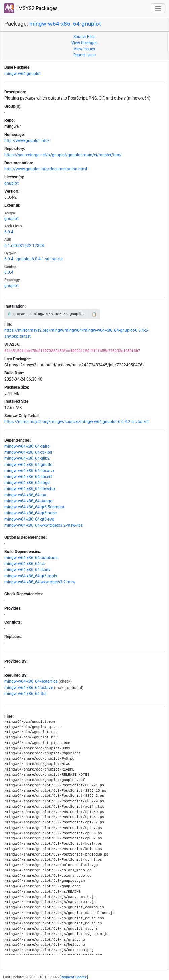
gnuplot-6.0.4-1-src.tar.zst (40, 259)
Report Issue (84, 55)
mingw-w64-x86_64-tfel (25, 694)
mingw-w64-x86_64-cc (25, 564)
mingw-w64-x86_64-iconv (27, 570)
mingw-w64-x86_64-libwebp (30, 489)
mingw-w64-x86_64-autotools (31, 558)
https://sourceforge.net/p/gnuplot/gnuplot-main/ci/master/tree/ (63, 155)
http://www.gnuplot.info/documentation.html (46, 169)
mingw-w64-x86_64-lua (25, 495)
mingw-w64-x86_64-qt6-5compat (34, 507)
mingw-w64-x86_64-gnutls (28, 465)
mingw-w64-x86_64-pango (28, 501)
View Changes (84, 43)
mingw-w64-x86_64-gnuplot (65, 24)
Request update (74, 977)
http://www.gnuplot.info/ (27, 141)
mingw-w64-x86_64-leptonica (31, 681)
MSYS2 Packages (31, 8)
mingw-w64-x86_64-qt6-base (30, 513)
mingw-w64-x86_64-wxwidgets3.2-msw (40, 582)
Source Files (84, 37)
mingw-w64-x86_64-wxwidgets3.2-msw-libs (44, 525)
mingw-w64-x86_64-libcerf (28, 477)
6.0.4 (9, 232)
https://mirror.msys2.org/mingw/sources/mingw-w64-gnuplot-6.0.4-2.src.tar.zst (77, 422)
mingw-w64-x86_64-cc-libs (28, 452)
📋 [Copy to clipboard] (94, 314)
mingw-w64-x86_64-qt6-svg (29, 519)
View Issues (84, 49)
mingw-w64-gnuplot (23, 74)
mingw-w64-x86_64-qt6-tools (31, 576)
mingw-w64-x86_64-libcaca (29, 471)
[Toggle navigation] (158, 9)
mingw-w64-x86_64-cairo (27, 446)
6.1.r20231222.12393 (24, 246)
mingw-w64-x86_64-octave (29, 688)
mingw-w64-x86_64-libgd (27, 483)
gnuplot (11, 183)
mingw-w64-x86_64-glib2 (27, 458)
